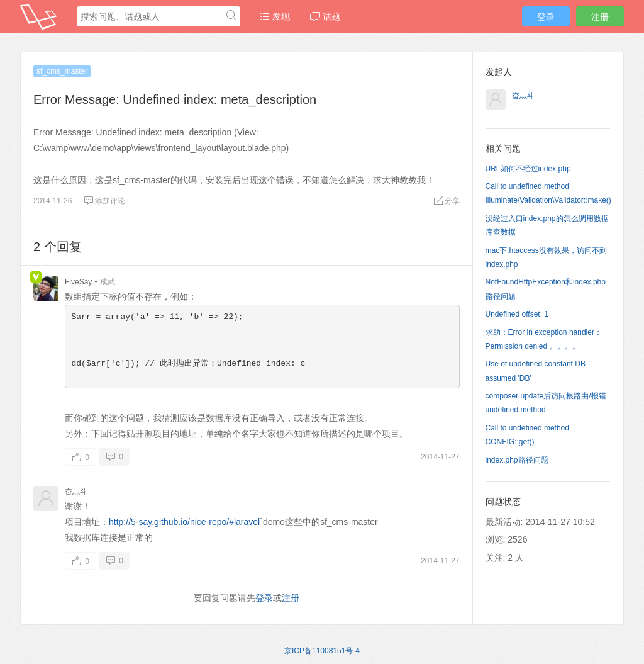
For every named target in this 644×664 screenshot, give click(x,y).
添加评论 (104, 201)
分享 (447, 201)
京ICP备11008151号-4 (322, 651)
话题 (325, 16)
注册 (600, 17)
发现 (275, 16)
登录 (546, 17)
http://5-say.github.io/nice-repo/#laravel (184, 522)
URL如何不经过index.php (528, 169)
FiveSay (78, 282)
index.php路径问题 (517, 460)
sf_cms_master (62, 71)
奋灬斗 (76, 492)
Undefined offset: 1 (517, 314)
